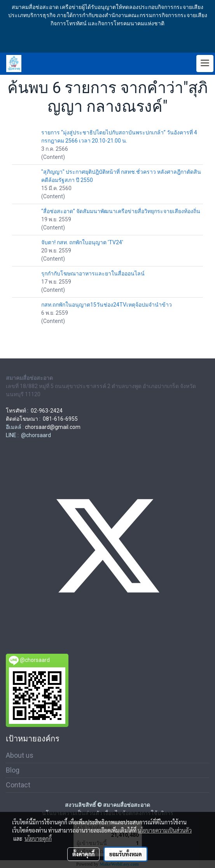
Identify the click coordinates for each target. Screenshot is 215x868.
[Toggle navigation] (205, 64)
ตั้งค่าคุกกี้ (83, 854)
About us (20, 755)
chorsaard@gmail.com (53, 427)
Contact (18, 785)
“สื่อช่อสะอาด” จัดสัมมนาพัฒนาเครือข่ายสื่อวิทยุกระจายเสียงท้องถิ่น (121, 211)
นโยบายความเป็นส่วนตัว (165, 830)
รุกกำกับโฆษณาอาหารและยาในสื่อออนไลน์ (93, 273)
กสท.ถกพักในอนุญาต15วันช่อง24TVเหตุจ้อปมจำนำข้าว (107, 305)
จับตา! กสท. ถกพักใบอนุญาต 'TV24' (82, 242)
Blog (13, 770)
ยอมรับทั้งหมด (126, 854)
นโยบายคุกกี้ (38, 838)
